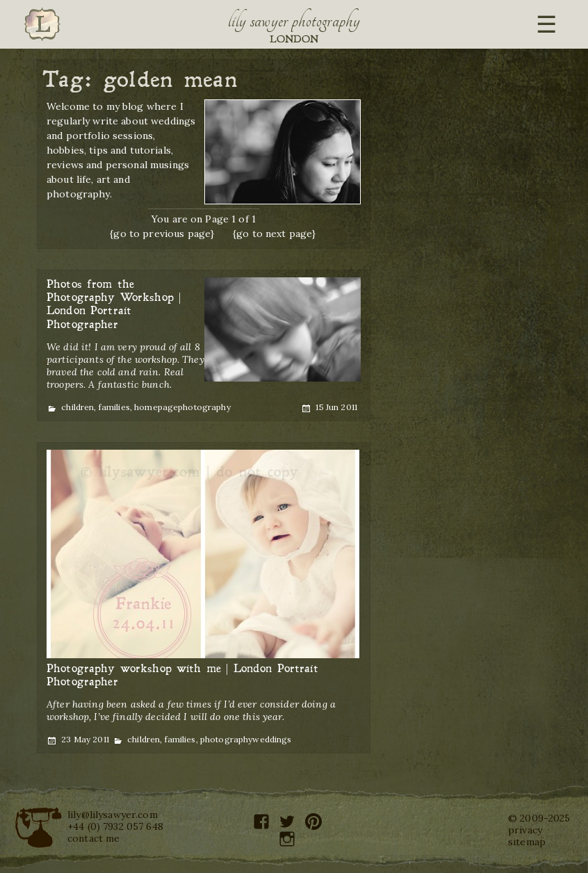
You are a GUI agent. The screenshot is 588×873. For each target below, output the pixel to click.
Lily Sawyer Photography (294, 21)
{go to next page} (274, 234)
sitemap (527, 842)
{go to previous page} (162, 234)
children (77, 407)
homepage (156, 407)
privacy (525, 830)
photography (204, 407)
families (114, 407)
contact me (93, 838)
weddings (272, 739)
